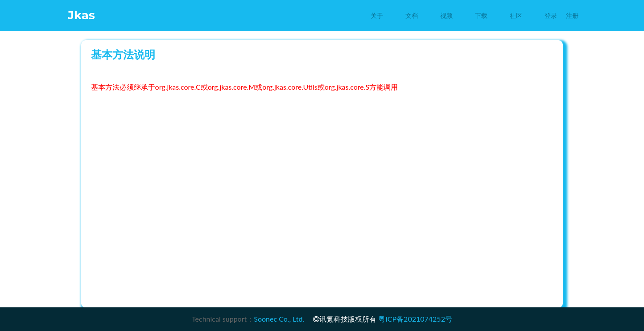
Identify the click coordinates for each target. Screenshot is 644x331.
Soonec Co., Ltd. (279, 319)
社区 (516, 16)
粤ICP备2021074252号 (415, 319)
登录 (551, 16)
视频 (446, 16)
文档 (412, 16)
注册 (572, 16)
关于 (377, 16)
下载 (481, 16)
